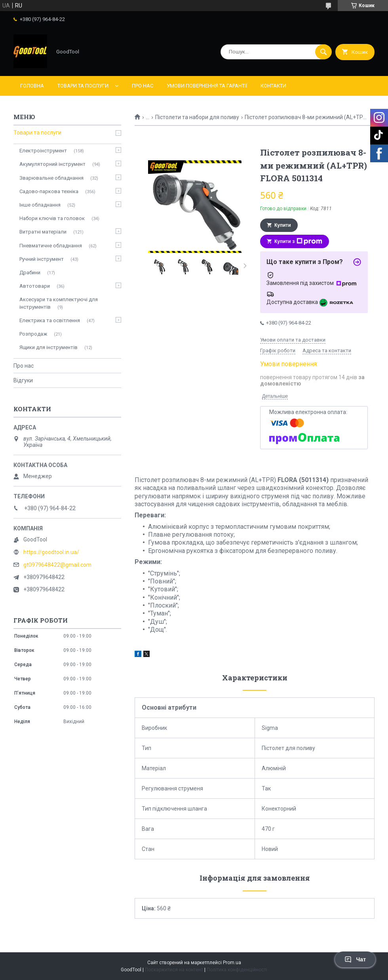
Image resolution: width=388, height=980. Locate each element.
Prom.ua (232, 963)
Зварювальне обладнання (51, 178)
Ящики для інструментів (48, 347)
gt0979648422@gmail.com (57, 565)
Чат (355, 959)
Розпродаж (33, 334)
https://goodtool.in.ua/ (51, 552)
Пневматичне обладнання (51, 246)
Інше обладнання (40, 205)
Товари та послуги (83, 86)
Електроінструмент (43, 151)
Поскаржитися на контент (174, 970)
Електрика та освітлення (50, 320)
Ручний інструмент (42, 259)
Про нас (143, 86)
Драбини (30, 273)
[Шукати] (323, 52)
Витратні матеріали (43, 232)
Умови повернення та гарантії (207, 86)
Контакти (273, 86)
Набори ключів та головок (52, 218)
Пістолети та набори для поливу (197, 117)
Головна (32, 86)
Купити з (298, 241)
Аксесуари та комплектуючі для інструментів (59, 303)
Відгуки (23, 380)
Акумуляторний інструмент (52, 164)
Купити (283, 225)
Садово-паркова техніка (49, 191)
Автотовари (35, 286)
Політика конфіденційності (237, 970)
